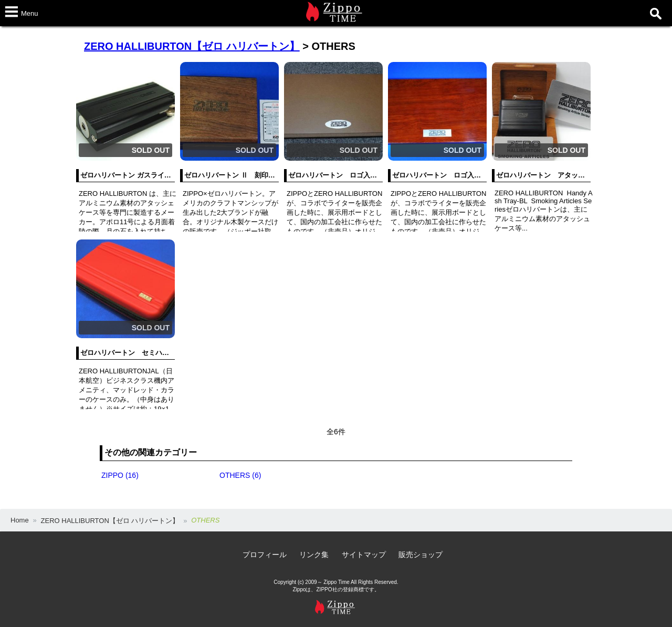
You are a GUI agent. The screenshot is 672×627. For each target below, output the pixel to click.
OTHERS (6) (240, 475)
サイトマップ (364, 555)
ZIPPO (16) (120, 475)
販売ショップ (421, 555)
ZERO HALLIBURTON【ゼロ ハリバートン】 (192, 46)
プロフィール (265, 555)
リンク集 (314, 555)
